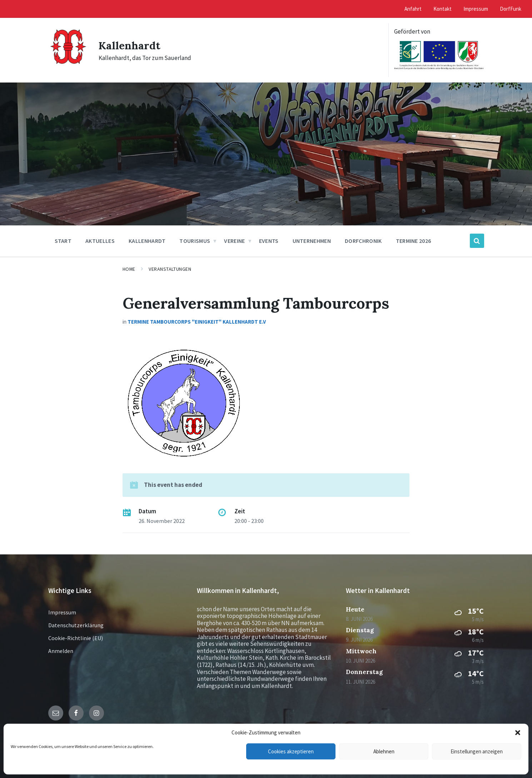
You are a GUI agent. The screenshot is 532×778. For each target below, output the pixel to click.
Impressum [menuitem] (476, 9)
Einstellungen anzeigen (477, 751)
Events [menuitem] (269, 241)
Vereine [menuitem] (234, 241)
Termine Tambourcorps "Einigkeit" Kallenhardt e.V (197, 322)
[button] (518, 733)
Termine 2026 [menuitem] (414, 241)
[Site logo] (68, 67)
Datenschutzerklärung (76, 625)
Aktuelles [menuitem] (100, 241)
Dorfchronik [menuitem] (363, 241)
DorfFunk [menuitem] (511, 9)
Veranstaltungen (170, 269)
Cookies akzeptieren (291, 751)
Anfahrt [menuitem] (413, 9)
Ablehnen (384, 751)
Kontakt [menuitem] (442, 9)
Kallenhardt (130, 45)
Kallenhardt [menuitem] (147, 241)
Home (129, 269)
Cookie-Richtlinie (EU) (76, 638)
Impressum (62, 612)
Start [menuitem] (63, 241)
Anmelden (61, 651)
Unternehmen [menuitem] (312, 241)
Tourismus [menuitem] (195, 241)
